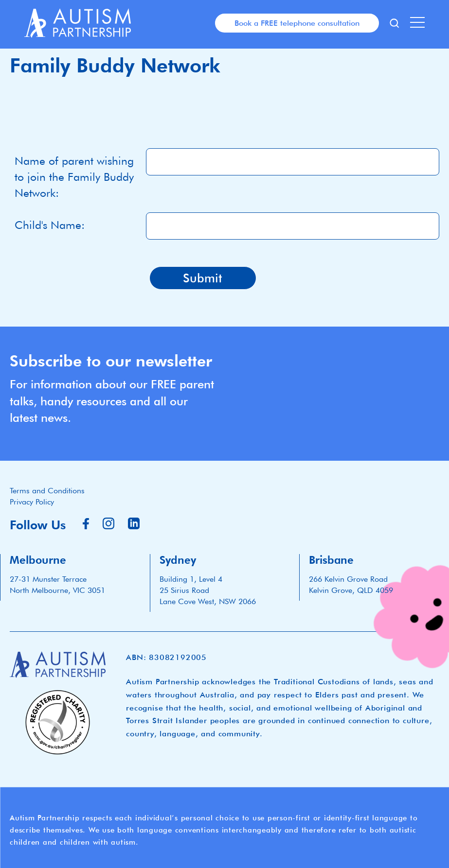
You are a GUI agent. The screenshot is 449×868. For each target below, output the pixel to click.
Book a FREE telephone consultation (297, 23)
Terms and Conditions (47, 491)
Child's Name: (50, 225)
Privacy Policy (32, 502)
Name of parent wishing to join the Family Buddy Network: (74, 177)
